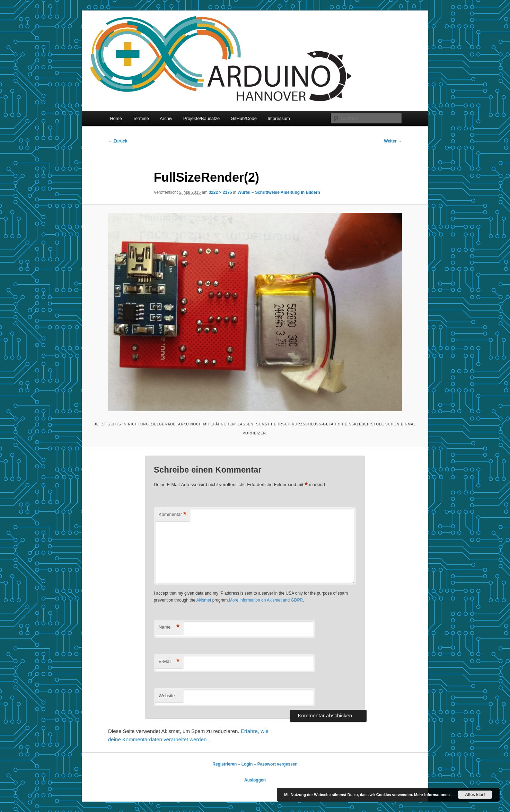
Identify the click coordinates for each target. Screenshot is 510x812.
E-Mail (169, 662)
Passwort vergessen (278, 764)
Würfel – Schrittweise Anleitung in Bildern (279, 192)
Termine (141, 118)
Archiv (166, 118)
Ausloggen (255, 780)
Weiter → (393, 141)
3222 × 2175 (220, 192)
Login (247, 764)
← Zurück (118, 141)
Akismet (204, 600)
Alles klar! (475, 795)
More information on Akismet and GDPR (266, 600)
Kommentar (173, 515)
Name (169, 627)
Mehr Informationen (432, 795)
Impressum (279, 118)
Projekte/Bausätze (202, 118)
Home (116, 118)
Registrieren (225, 764)
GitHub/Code (244, 118)
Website (167, 696)
